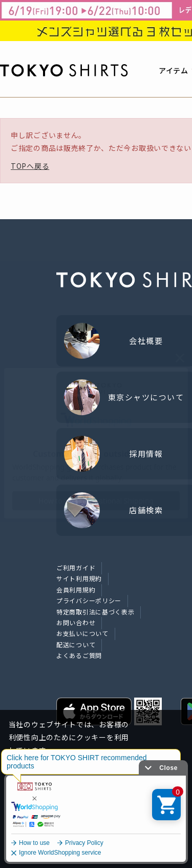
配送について (76, 644)
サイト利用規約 (79, 578)
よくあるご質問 (79, 655)
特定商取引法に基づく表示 (95, 612)
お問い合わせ (76, 622)
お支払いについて (82, 633)
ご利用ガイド (76, 567)
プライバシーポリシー (89, 600)
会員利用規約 (76, 590)
